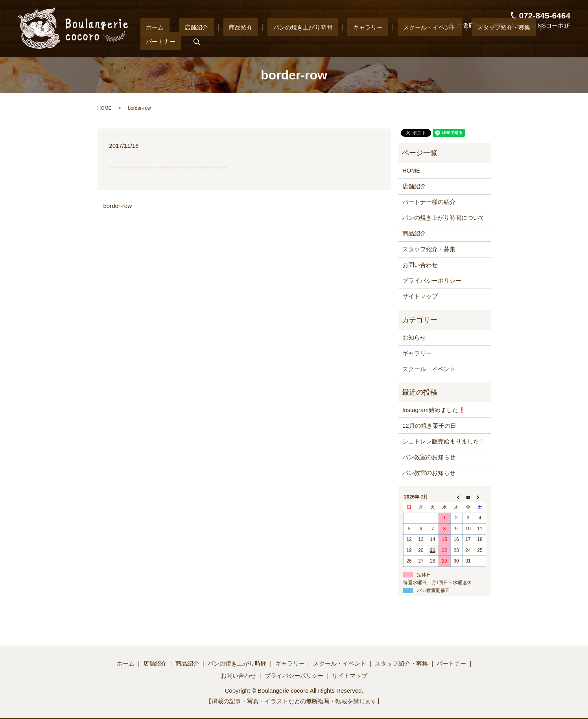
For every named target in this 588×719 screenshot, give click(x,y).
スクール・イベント (416, 41)
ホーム (198, 41)
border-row (118, 206)
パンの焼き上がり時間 (312, 41)
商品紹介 (261, 41)
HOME (105, 108)
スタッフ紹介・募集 (479, 41)
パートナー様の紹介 (429, 202)
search (560, 42)
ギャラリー (366, 41)
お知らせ (414, 337)
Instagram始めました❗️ (434, 410)
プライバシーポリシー (432, 280)
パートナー (530, 41)
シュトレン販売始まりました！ (444, 441)
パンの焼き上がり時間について (444, 218)
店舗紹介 (228, 41)
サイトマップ (420, 296)
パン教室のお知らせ (429, 457)
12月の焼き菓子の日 (429, 426)
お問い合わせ (420, 265)
